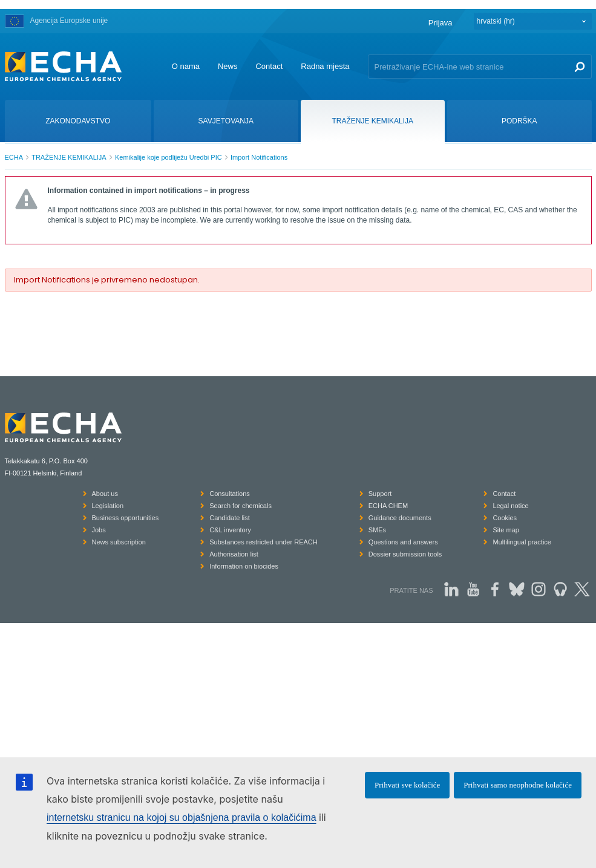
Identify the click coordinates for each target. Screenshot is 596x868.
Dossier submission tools (405, 554)
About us (105, 494)
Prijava (440, 23)
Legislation (108, 506)
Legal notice (510, 506)
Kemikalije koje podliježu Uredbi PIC (169, 157)
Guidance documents (400, 518)
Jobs (99, 530)
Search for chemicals (241, 506)
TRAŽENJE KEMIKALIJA (69, 157)
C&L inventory (230, 530)
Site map (506, 530)
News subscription (119, 542)
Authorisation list (234, 554)
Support (380, 494)
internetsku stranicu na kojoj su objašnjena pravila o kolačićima (182, 817)
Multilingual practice (522, 542)
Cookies (505, 518)
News (228, 66)
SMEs (377, 530)
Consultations (230, 494)
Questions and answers (403, 542)
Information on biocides (244, 566)
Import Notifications (259, 157)
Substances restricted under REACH (264, 542)
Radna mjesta (325, 66)
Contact (269, 66)
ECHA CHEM (388, 506)
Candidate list (230, 518)
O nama (186, 66)
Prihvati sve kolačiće (407, 785)
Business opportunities (126, 518)
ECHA (14, 157)
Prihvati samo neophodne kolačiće (518, 785)
